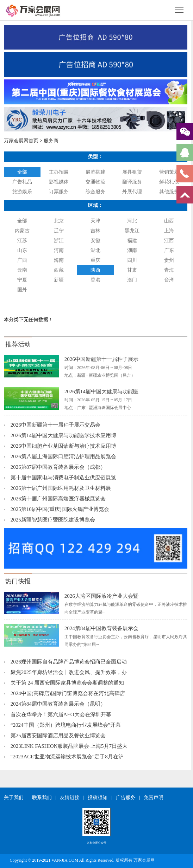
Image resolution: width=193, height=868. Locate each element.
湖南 (132, 250)
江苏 (22, 241)
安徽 (95, 241)
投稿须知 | (100, 798)
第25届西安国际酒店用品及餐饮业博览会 (58, 736)
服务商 (51, 141)
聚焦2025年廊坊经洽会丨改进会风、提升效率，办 (69, 672)
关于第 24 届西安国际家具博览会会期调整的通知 (67, 683)
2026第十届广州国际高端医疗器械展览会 (58, 499)
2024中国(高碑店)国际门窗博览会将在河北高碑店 (68, 693)
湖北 (95, 250)
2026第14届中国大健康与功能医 (101, 391)
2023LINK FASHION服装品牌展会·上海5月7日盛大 (69, 746)
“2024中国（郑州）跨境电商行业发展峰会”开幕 (66, 725)
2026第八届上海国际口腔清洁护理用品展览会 (63, 456)
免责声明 (154, 798)
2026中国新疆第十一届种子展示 (101, 359)
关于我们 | (16, 798)
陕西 (95, 270)
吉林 (95, 231)
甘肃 (132, 270)
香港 (95, 280)
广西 (22, 260)
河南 (59, 250)
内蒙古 (22, 231)
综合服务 (95, 192)
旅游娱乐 (22, 192)
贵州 (169, 260)
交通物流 (95, 182)
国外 (22, 290)
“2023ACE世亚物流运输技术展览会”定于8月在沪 (67, 757)
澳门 (132, 280)
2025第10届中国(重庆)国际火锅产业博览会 (60, 509)
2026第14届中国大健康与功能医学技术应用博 (63, 435)
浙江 (59, 241)
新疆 (59, 280)
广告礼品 (22, 182)
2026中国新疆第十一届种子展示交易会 (55, 425)
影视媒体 (59, 182)
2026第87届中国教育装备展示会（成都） (58, 467)
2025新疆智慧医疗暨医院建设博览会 (53, 520)
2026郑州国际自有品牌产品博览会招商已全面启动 (69, 662)
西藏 (59, 270)
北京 (59, 221)
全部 (22, 172)
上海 (169, 231)
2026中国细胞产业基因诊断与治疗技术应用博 (63, 446)
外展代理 (132, 192)
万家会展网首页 (21, 141)
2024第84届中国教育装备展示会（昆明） (58, 704)
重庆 (95, 260)
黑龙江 (132, 231)
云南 (22, 270)
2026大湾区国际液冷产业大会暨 (101, 596)
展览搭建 (95, 172)
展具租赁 (132, 172)
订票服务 (59, 192)
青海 (169, 270)
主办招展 (59, 172)
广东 (169, 250)
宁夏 (22, 280)
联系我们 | (44, 798)
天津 (95, 221)
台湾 (169, 280)
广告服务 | (128, 798)
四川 (132, 260)
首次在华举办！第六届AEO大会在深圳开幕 (61, 714)
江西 (169, 241)
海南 (59, 260)
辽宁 (59, 231)
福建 (132, 241)
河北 (132, 221)
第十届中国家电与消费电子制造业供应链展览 (63, 478)
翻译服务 (132, 182)
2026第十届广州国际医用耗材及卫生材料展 (61, 488)
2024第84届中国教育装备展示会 (101, 628)
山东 (22, 250)
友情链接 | (72, 798)
